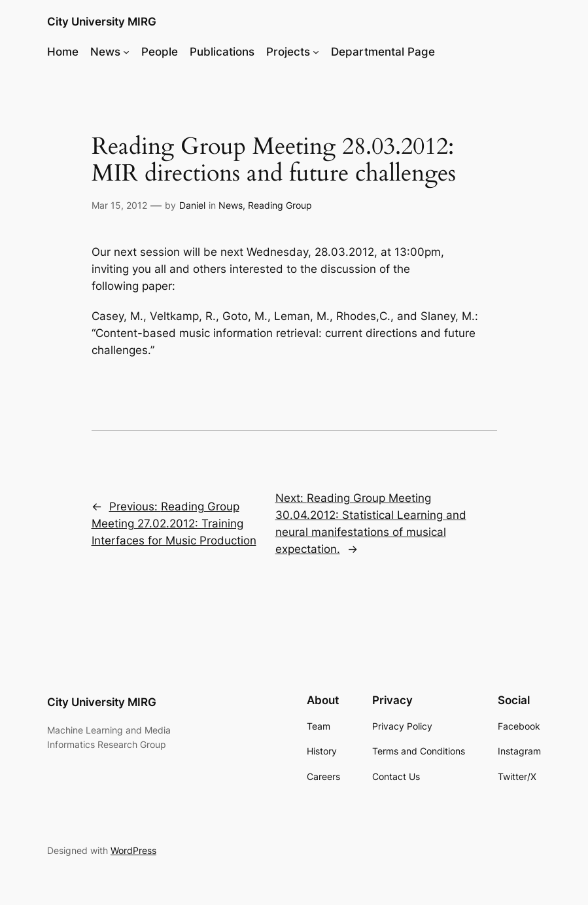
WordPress (133, 850)
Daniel (192, 205)
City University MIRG (102, 21)
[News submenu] (126, 52)
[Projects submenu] (316, 52)
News (231, 205)
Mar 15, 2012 (119, 205)
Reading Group (280, 205)
